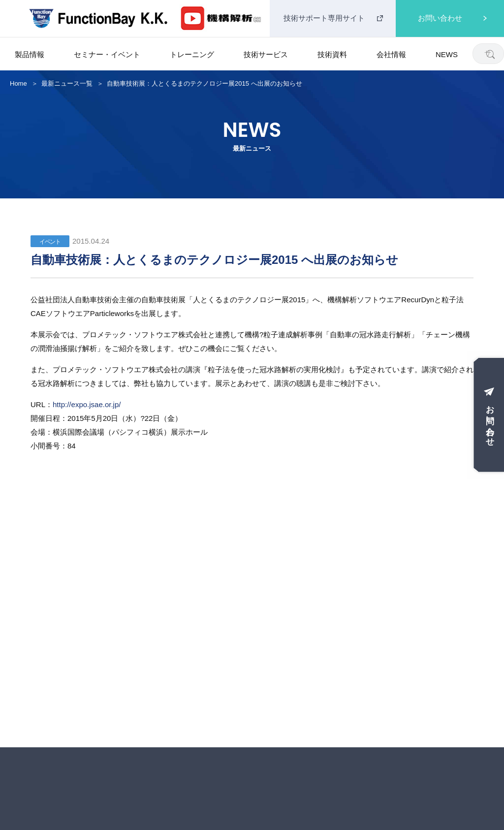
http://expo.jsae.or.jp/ (87, 404)
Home (18, 83)
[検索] (490, 54)
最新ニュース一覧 (67, 83)
